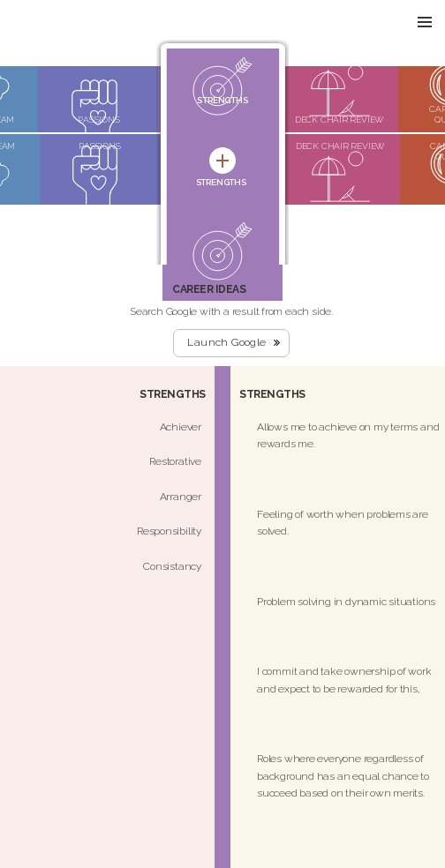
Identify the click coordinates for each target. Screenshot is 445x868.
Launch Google (226, 342)
